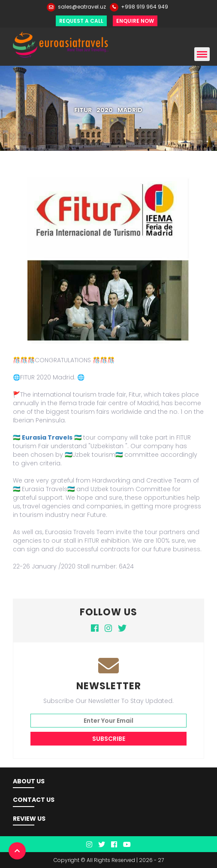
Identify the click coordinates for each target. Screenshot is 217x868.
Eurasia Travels (47, 437)
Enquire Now (135, 21)
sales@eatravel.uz (82, 7)
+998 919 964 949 (145, 7)
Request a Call (81, 21)
